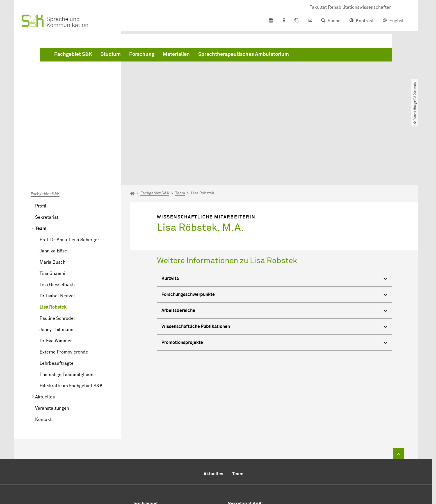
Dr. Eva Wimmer (56, 277)
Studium (196, 56)
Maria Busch (52, 198)
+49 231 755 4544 (264, 448)
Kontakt (43, 355)
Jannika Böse (53, 187)
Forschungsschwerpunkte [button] (274, 231)
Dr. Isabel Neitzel (57, 232)
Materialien (262, 56)
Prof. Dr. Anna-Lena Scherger (69, 175)
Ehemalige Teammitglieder (67, 310)
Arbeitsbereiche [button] (274, 247)
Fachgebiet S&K (158, 56)
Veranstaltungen (52, 344)
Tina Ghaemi (52, 209)
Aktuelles (45, 333)
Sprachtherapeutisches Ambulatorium (329, 56)
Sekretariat (47, 153)
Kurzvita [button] (274, 215)
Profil (41, 142)
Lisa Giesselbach (57, 220)
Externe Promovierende (64, 288)
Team (41, 164)
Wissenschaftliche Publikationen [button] (274, 263)
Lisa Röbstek (53, 243)
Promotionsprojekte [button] (274, 279)
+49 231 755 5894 (256, 455)
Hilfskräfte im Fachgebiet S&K (71, 321)
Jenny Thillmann (56, 265)
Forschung (227, 56)
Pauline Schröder (57, 254)
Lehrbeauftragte (57, 299)
